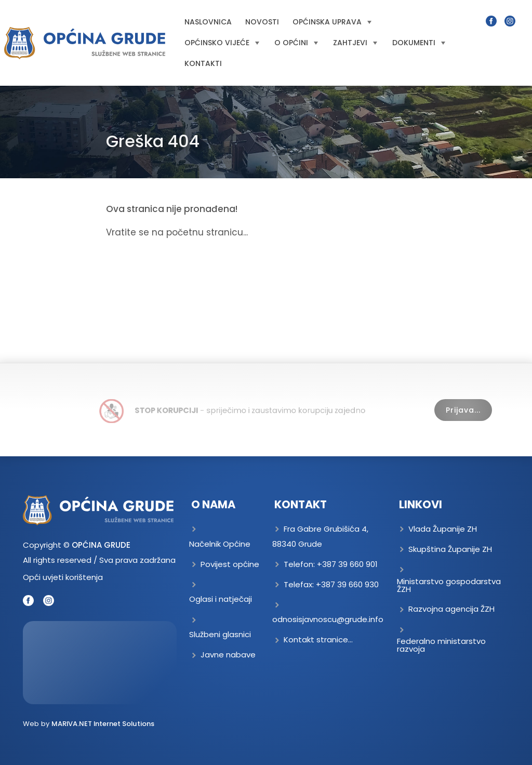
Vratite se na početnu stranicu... (177, 232)
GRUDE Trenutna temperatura (100, 663)
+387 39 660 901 (347, 564)
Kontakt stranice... (318, 639)
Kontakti (203, 63)
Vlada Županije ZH (443, 529)
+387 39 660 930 (347, 584)
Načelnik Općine (220, 544)
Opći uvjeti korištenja (63, 577)
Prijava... (463, 410)
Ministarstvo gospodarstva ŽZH (449, 585)
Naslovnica (208, 22)
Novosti (262, 22)
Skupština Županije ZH (450, 549)
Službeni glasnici (220, 634)
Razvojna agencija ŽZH (451, 609)
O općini (296, 43)
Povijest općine (230, 564)
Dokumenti (419, 43)
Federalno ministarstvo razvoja (441, 645)
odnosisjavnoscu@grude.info (328, 619)
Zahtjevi (355, 43)
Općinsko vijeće (222, 43)
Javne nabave (228, 655)
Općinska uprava (332, 22)
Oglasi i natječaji (221, 599)
